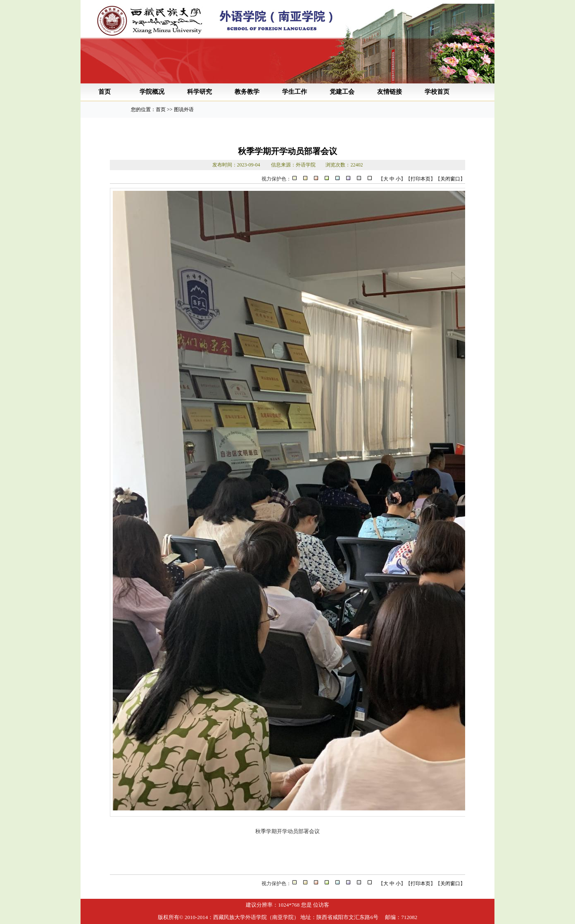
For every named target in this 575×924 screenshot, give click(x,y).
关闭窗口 (450, 179)
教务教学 (247, 92)
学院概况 (152, 92)
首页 (105, 92)
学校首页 (437, 92)
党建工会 (342, 92)
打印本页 (421, 179)
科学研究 (200, 92)
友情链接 (390, 92)
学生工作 (295, 92)
